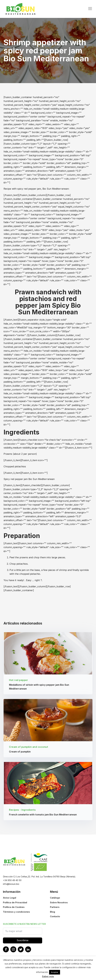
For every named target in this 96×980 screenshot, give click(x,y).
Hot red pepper (18, 680)
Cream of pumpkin (20, 753)
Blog (53, 913)
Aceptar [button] (55, 972)
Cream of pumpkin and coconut (29, 748)
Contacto (55, 918)
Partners (55, 908)
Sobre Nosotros (59, 904)
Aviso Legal (10, 899)
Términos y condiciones (16, 913)
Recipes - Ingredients (22, 811)
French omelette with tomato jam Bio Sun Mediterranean (43, 816)
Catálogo (55, 899)
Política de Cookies (14, 908)
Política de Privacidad (15, 904)
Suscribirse (23, 942)
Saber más (48, 976)
